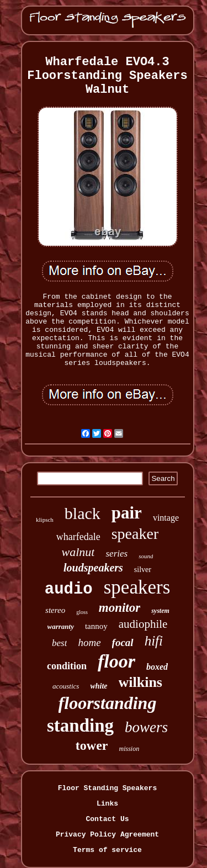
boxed (157, 667)
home (89, 642)
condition (67, 666)
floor (116, 661)
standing (80, 726)
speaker (135, 534)
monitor (120, 608)
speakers (137, 587)
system (160, 611)
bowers (146, 727)
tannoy (96, 626)
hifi (154, 641)
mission (129, 749)
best (59, 643)
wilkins (141, 682)
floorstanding (108, 703)
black (83, 513)
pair (127, 513)
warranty (61, 626)
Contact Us (107, 819)
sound (146, 556)
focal (123, 642)
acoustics (66, 686)
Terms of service (107, 850)
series (116, 554)
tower (92, 745)
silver (143, 570)
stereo (55, 610)
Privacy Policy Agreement (107, 835)
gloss (82, 612)
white (99, 686)
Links (107, 804)
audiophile (143, 624)
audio (69, 589)
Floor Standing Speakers (107, 788)
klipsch (45, 520)
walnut (78, 552)
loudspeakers (93, 568)
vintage (166, 518)
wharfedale (78, 537)
